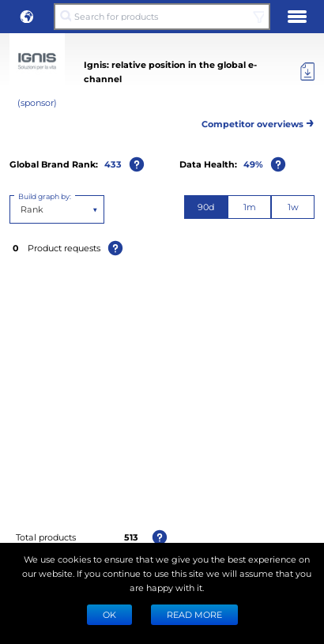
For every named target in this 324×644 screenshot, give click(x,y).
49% (253, 164)
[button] (27, 17)
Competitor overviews (258, 121)
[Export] (307, 72)
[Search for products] (162, 17)
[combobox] (22, 209)
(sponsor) (37, 102)
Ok (109, 614)
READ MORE (194, 614)
